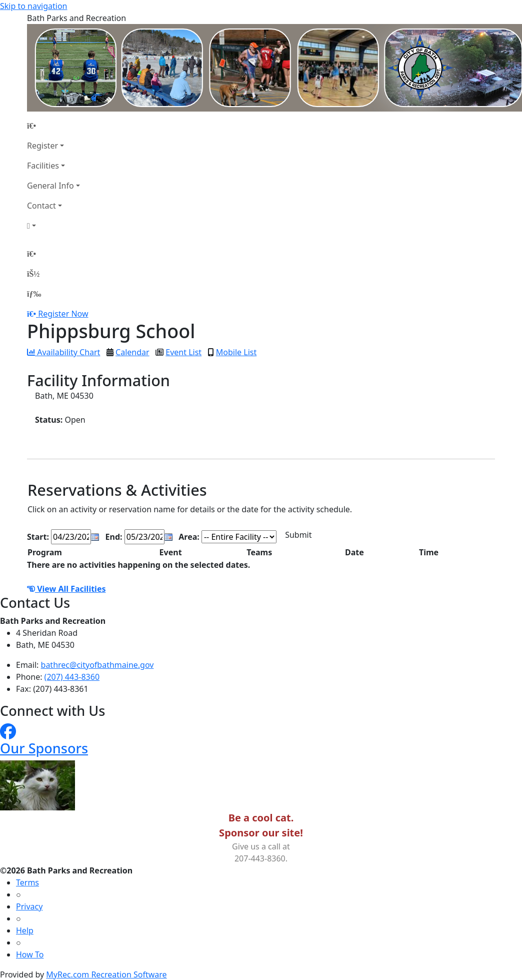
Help (25, 930)
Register (42, 146)
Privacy (29, 906)
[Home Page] (53, 126)
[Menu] (34, 294)
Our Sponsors (44, 748)
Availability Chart (63, 352)
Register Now (63, 314)
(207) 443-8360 (72, 677)
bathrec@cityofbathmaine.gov (97, 665)
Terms (27, 882)
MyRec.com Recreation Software (106, 974)
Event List (183, 352)
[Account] (53, 226)
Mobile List (236, 352)
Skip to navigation (33, 6)
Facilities (43, 166)
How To (30, 954)
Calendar (132, 352)
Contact (41, 206)
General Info (50, 186)
